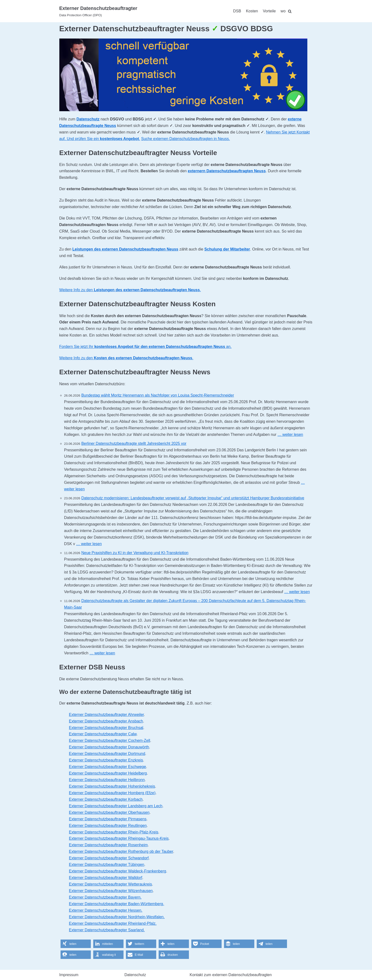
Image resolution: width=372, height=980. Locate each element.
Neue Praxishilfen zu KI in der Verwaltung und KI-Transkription (135, 553)
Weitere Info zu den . (130, 290)
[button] (76, 944)
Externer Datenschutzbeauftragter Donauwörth (109, 747)
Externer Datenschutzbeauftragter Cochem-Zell (110, 741)
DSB (237, 11)
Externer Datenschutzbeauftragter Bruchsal (106, 728)
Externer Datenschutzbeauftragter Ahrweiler (107, 715)
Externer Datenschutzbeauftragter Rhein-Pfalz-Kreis (114, 832)
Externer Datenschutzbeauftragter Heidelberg (108, 773)
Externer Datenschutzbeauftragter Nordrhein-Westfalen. (117, 917)
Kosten (252, 11)
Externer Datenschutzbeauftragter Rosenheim (108, 845)
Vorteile (269, 11)
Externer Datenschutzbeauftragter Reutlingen (108, 826)
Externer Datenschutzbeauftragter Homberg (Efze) (112, 793)
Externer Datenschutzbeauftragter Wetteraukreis (111, 884)
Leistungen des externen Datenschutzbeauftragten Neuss (125, 249)
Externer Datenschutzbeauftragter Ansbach (106, 721)
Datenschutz (88, 119)
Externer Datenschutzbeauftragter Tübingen (107, 865)
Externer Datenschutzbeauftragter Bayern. (105, 897)
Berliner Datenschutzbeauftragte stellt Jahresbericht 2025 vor (134, 443)
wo (283, 11)
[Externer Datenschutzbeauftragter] (98, 11)
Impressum (69, 975)
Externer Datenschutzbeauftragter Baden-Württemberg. (117, 904)
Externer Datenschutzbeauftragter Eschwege (108, 767)
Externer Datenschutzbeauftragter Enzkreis (106, 760)
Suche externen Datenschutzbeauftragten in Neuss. (186, 139)
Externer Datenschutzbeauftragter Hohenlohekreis (112, 786)
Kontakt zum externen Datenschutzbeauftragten (231, 975)
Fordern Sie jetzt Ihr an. (146, 347)
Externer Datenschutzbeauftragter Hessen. (106, 910)
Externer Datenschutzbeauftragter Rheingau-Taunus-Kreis (119, 838)
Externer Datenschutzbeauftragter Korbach (106, 799)
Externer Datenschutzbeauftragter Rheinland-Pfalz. (113, 923)
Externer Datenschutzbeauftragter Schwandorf (109, 858)
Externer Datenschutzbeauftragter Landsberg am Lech (116, 806)
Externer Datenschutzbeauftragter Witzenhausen (111, 891)
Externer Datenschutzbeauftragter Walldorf (106, 878)
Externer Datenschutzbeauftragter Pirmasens (108, 819)
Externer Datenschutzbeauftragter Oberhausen (109, 812)
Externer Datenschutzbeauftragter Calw (103, 734)
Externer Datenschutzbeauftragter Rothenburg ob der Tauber (121, 851)
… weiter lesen (290, 435)
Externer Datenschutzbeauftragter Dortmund (107, 754)
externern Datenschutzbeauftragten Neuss (227, 171)
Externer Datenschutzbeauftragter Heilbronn (107, 780)
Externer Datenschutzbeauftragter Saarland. (107, 930)
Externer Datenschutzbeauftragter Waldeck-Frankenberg (118, 871)
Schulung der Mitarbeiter (227, 249)
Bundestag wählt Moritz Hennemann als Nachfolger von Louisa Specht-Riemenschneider (158, 395)
